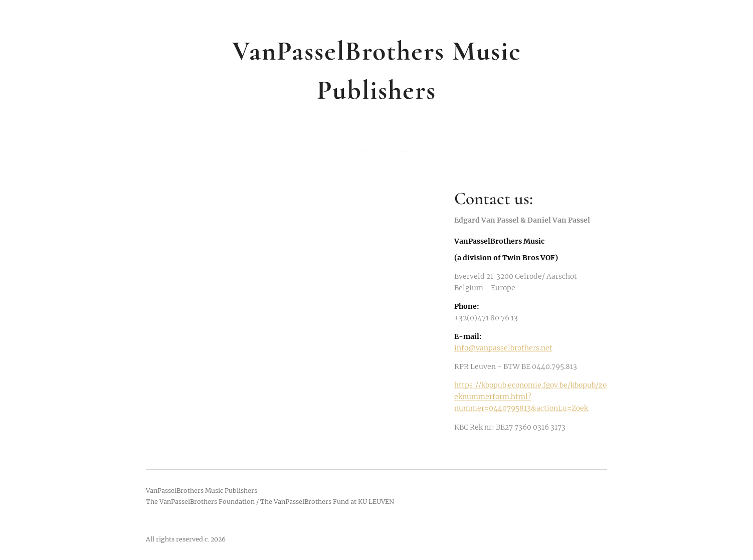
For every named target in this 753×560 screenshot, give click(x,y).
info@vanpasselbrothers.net (503, 348)
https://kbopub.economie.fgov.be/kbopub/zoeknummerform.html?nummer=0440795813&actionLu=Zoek (530, 397)
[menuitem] (356, 152)
